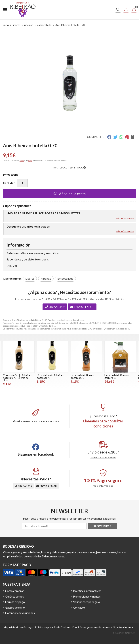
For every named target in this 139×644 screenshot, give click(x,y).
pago (30, 161)
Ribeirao (30, 326)
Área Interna (126, 627)
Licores (17, 326)
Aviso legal (27, 627)
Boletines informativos (87, 591)
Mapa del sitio (11, 627)
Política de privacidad (47, 627)
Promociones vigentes (87, 596)
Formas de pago (15, 602)
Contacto (79, 607)
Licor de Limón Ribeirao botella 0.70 (50, 377)
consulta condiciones (103, 457)
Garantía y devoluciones (20, 613)
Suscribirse (102, 526)
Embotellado (45, 326)
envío (22, 161)
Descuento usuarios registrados (28, 226)
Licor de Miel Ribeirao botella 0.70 (83, 377)
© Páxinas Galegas (124, 633)
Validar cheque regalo (87, 602)
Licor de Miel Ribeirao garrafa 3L (117, 377)
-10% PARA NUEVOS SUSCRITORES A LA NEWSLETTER (43, 213)
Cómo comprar (14, 591)
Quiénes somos (14, 596)
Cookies (65, 627)
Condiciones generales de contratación (94, 627)
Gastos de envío (15, 607)
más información (125, 218)
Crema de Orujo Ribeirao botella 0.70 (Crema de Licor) (17, 378)
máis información (103, 486)
